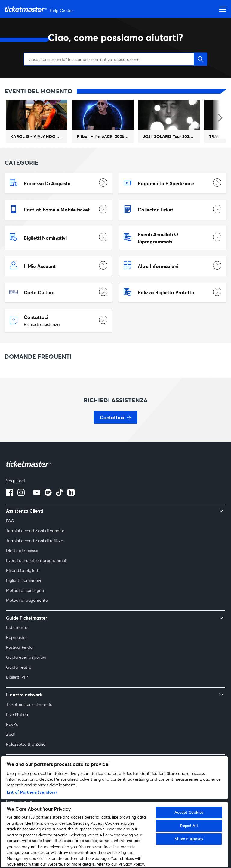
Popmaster (17, 652)
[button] (200, 74)
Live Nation (17, 729)
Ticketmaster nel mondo (29, 719)
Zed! (10, 749)
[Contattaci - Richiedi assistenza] (115, 432)
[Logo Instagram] (21, 509)
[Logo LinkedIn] (71, 509)
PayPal (13, 739)
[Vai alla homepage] (40, 9)
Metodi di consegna (25, 605)
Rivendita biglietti (23, 585)
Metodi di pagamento (27, 615)
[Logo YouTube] (37, 509)
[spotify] (48, 509)
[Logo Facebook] (10, 509)
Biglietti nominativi (23, 595)
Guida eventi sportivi (26, 671)
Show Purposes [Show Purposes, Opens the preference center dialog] (189, 839)
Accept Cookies (189, 812)
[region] (114, 812)
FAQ (10, 535)
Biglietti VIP (17, 691)
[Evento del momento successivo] (220, 133)
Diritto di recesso (22, 565)
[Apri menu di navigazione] (221, 9)
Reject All (189, 826)
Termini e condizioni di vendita (35, 545)
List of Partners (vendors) (32, 792)
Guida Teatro (19, 681)
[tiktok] (60, 509)
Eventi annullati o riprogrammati (37, 575)
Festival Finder (20, 662)
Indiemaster (17, 642)
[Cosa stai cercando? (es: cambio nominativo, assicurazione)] (115, 74)
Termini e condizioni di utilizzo (35, 555)
